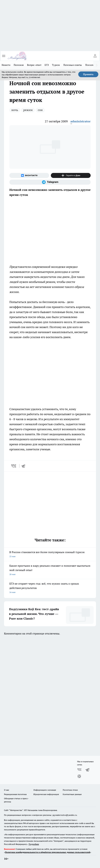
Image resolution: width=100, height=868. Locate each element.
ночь (15, 110)
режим (28, 110)
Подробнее (34, 844)
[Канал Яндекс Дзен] (71, 175)
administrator (81, 121)
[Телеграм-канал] (50, 182)
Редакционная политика (15, 794)
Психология (92, 65)
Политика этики (70, 790)
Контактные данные (72, 794)
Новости (6, 65)
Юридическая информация (46, 794)
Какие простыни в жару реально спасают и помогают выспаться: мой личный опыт (50, 570)
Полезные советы (73, 65)
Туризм (56, 65)
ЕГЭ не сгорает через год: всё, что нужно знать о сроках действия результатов (50, 588)
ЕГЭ (47, 65)
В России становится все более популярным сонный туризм (50, 555)
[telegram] (24, 466)
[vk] (14, 466)
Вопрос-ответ (34, 65)
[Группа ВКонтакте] (29, 175)
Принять (88, 74)
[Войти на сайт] (95, 56)
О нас (7, 790)
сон (40, 110)
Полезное (19, 65)
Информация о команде (45, 790)
